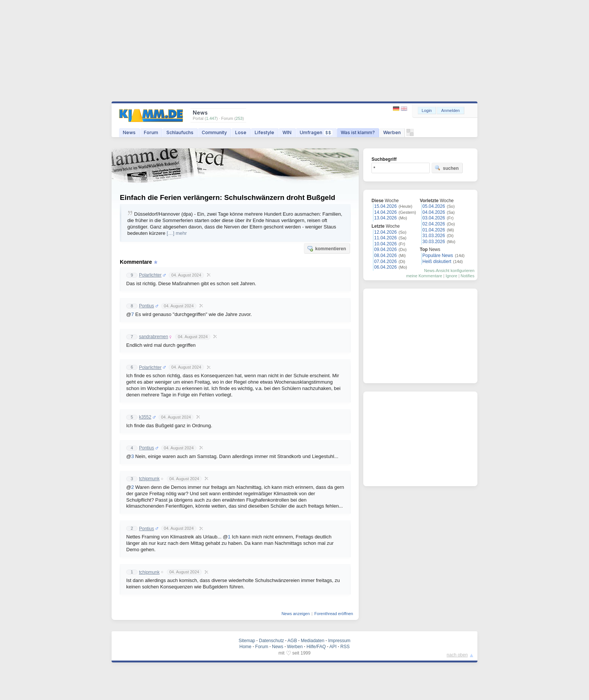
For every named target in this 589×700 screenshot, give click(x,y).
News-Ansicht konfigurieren (449, 271)
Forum (151, 132)
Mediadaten (313, 641)
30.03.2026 (434, 242)
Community (214, 132)
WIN (287, 132)
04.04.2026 (434, 212)
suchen (447, 168)
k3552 (145, 417)
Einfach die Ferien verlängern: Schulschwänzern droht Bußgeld (227, 197)
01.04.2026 (434, 230)
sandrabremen (153, 337)
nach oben (457, 655)
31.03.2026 (434, 236)
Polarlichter (150, 275)
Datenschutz (271, 641)
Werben (392, 132)
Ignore (451, 276)
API (333, 647)
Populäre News (438, 256)
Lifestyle (264, 132)
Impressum (339, 641)
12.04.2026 (385, 232)
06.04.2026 (385, 267)
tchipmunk (149, 479)
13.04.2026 (385, 218)
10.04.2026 (385, 244)
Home (245, 647)
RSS (345, 647)
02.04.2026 (434, 224)
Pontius (146, 306)
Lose (241, 132)
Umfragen (316, 132)
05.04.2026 (434, 206)
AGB (292, 641)
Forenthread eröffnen (334, 614)
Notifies (467, 276)
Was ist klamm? (358, 132)
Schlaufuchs (180, 132)
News (129, 132)
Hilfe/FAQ (316, 647)
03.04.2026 (434, 218)
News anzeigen (295, 614)
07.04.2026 (385, 262)
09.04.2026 (385, 249)
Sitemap (247, 641)
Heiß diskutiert (437, 262)
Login (427, 110)
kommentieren (326, 248)
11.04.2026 (385, 238)
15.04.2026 (385, 206)
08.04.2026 (385, 256)
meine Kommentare (424, 276)
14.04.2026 (385, 212)
